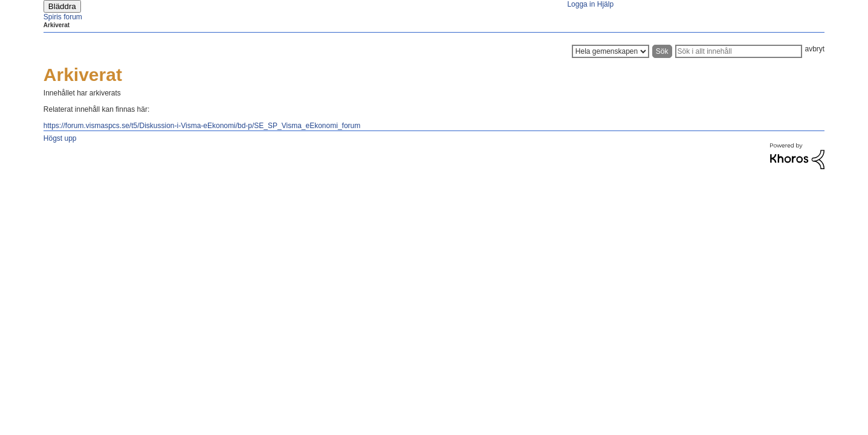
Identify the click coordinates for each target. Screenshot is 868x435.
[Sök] (739, 51)
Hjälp (605, 4)
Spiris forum (63, 17)
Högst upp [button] (60, 138)
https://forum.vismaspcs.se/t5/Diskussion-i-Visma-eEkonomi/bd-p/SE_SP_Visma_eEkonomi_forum (202, 126)
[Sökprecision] (611, 51)
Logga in (581, 4)
